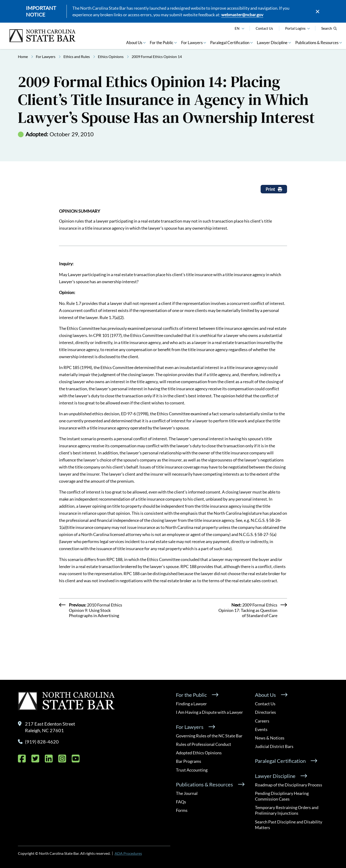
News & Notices (270, 738)
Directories (265, 712)
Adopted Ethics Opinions (199, 753)
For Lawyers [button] (192, 43)
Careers (262, 721)
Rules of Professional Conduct (204, 744)
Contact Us (264, 28)
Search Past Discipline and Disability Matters (289, 825)
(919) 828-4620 (42, 742)
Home (23, 56)
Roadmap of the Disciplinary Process (289, 785)
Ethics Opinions (111, 56)
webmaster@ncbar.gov (242, 15)
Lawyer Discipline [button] (272, 43)
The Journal (187, 793)
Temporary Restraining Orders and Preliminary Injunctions (287, 810)
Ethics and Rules (77, 56)
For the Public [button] (162, 43)
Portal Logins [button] (295, 28)
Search (329, 28)
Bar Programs (189, 761)
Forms (182, 810)
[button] (308, 28)
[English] (243, 28)
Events (261, 729)
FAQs (181, 802)
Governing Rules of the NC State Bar (209, 736)
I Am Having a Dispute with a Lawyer (209, 712)
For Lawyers (46, 56)
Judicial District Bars (274, 746)
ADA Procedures (128, 853)
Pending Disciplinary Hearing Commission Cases (282, 796)
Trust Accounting (192, 770)
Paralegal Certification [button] (230, 43)
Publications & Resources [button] (317, 43)
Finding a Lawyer (191, 704)
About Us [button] (134, 43)
